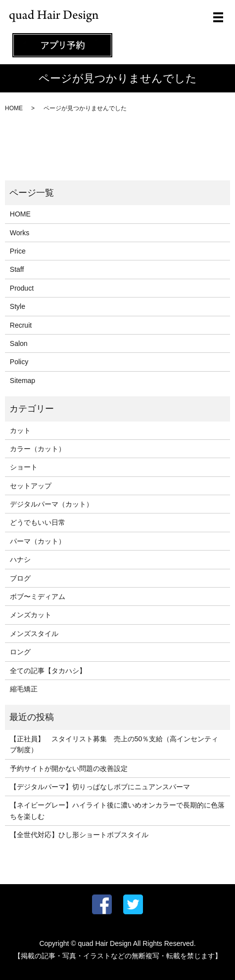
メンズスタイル (34, 634)
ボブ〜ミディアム (38, 597)
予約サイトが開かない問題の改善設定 (69, 768)
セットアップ (31, 486)
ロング (20, 652)
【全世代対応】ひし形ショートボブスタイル (79, 835)
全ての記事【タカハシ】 (48, 671)
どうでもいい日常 (38, 522)
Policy (19, 362)
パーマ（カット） (38, 541)
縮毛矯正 (24, 689)
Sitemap (23, 381)
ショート (24, 467)
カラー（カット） (38, 449)
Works (20, 233)
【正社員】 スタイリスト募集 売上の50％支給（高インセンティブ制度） (114, 744)
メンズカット (31, 615)
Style (18, 306)
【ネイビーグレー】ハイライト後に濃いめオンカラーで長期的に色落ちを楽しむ (117, 810)
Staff (17, 269)
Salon (19, 343)
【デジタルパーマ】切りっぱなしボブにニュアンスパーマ (100, 787)
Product (22, 288)
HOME (14, 108)
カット (20, 430)
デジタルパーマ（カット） (51, 504)
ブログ (20, 578)
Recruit (21, 325)
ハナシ (20, 559)
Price (18, 251)
